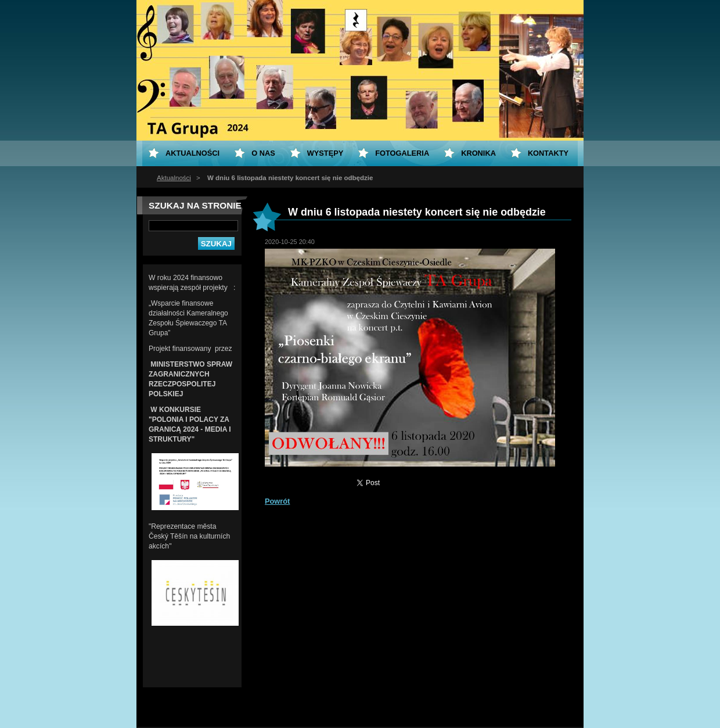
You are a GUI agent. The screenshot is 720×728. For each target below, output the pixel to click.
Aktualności (174, 178)
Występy (325, 153)
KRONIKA (478, 153)
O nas (263, 153)
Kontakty (548, 153)
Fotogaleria (402, 153)
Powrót (277, 501)
